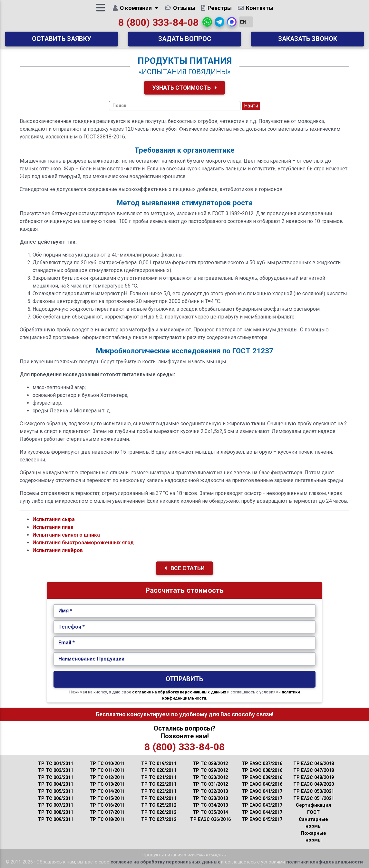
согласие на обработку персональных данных (179, 692)
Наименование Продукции (91, 659)
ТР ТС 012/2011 (107, 777)
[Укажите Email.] (184, 643)
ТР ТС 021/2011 (159, 777)
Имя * (65, 611)
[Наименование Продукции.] (184, 659)
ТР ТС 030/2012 (210, 777)
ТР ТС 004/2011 (56, 784)
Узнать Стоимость (185, 88)
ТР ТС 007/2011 (56, 805)
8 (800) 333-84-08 (158, 25)
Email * (67, 643)
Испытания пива (53, 527)
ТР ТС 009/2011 (56, 819)
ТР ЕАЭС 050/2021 (314, 791)
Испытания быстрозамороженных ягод (83, 543)
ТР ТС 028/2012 (210, 764)
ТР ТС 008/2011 (56, 812)
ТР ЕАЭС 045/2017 (262, 819)
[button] (207, 24)
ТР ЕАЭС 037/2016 (262, 764)
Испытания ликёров (58, 550)
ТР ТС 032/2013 (210, 791)
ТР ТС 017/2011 (107, 812)
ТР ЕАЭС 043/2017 (262, 805)
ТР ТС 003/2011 (56, 777)
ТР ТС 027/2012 (159, 819)
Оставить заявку (62, 41)
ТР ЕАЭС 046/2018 (314, 764)
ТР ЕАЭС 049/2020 (314, 784)
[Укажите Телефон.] (184, 627)
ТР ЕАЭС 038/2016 (262, 770)
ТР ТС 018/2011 (107, 819)
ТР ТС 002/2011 (56, 770)
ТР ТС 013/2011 (107, 784)
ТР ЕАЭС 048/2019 (314, 777)
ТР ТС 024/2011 (159, 798)
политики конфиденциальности (325, 862)
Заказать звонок (308, 41)
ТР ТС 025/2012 (159, 805)
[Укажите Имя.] (184, 611)
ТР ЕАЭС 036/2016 (210, 819)
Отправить (184, 679)
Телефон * (72, 627)
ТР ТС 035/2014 (210, 812)
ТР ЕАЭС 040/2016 (262, 784)
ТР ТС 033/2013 (210, 798)
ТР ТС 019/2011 (159, 764)
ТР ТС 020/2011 (159, 770)
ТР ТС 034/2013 (210, 805)
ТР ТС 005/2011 (56, 791)
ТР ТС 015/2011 (107, 798)
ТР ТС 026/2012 (159, 812)
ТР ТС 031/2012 (210, 784)
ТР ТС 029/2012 (210, 770)
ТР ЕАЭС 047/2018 (314, 770)
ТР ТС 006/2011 (56, 798)
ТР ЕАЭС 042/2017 (262, 798)
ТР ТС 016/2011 (107, 805)
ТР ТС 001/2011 (56, 764)
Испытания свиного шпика (66, 535)
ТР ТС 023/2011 (159, 791)
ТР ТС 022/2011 (159, 784)
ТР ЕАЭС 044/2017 (262, 812)
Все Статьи (184, 568)
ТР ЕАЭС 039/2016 (262, 777)
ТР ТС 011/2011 (107, 770)
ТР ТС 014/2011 (107, 791)
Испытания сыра (54, 519)
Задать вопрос (185, 41)
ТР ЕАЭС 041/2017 (262, 791)
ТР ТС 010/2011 (107, 764)
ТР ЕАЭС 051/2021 (314, 798)
